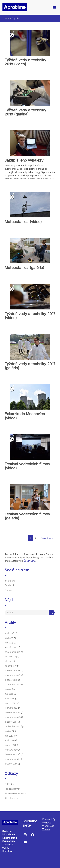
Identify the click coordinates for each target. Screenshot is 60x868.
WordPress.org (12, 798)
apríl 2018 (9, 699)
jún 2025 (9, 638)
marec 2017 (10, 745)
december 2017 (12, 712)
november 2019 (12, 652)
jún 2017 (9, 731)
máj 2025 (9, 643)
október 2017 (11, 722)
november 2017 (12, 717)
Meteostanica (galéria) (24, 268)
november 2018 (12, 675)
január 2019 (10, 666)
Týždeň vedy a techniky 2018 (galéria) (25, 112)
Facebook (10, 585)
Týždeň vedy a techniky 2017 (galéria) (30, 366)
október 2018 (11, 680)
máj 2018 (9, 694)
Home (8, 18)
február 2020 (11, 647)
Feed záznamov (12, 789)
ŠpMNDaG (29, 561)
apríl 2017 (9, 740)
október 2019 (11, 657)
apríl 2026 (9, 633)
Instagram (10, 581)
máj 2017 (9, 736)
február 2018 (11, 708)
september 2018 (13, 685)
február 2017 (11, 750)
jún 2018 (9, 689)
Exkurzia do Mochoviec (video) (25, 416)
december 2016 (12, 754)
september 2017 (13, 726)
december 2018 (12, 671)
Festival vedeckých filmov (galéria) (27, 516)
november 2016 (12, 759)
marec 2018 (10, 703)
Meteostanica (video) (23, 222)
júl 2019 (8, 661)
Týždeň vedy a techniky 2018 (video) (25, 62)
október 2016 (11, 764)
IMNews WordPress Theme (48, 826)
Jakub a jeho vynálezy (24, 160)
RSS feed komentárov (15, 794)
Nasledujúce (47, 538)
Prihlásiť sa (10, 784)
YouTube (9, 590)
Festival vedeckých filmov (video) (27, 466)
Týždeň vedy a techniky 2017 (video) (30, 316)
